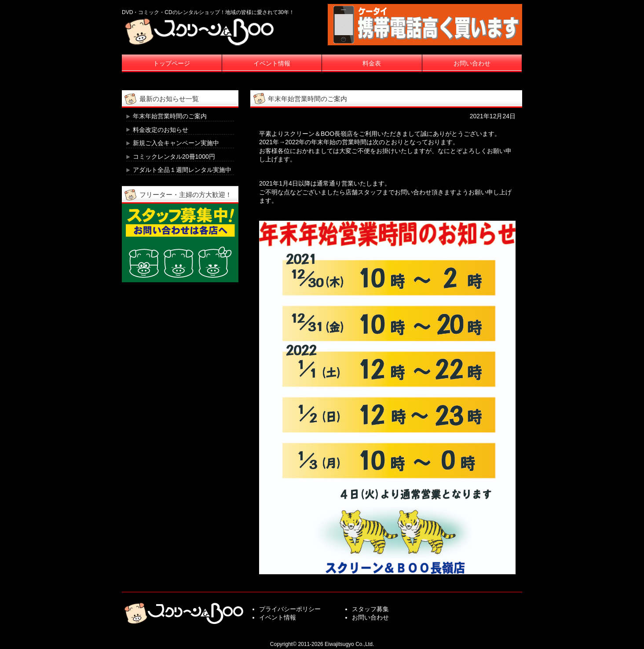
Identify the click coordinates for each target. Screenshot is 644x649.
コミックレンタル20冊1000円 (174, 157)
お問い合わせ (472, 63)
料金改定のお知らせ (161, 130)
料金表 (372, 63)
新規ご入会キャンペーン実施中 (176, 143)
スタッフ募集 (370, 609)
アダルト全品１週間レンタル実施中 (182, 170)
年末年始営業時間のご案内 (170, 116)
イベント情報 (272, 63)
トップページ (172, 63)
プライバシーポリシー (290, 609)
